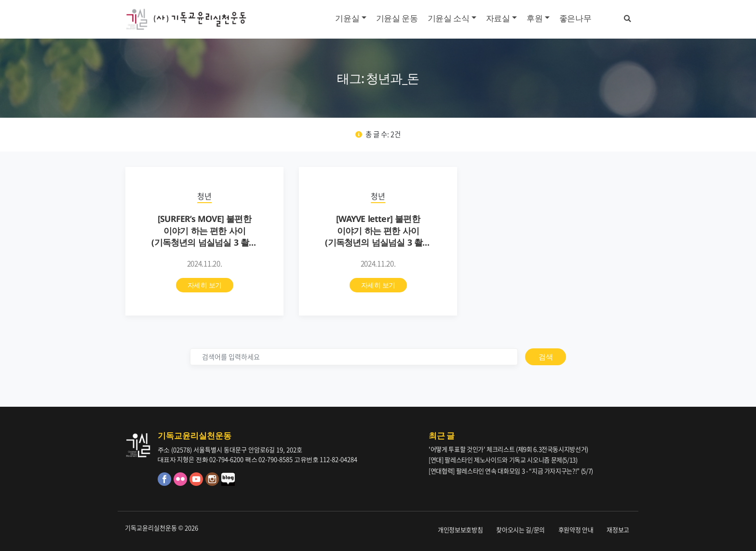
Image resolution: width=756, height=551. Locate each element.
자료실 (498, 18)
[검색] (354, 357)
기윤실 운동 (397, 18)
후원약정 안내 (576, 530)
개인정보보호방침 (460, 530)
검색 (546, 357)
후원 (534, 18)
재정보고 (618, 530)
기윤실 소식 (449, 18)
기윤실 (347, 18)
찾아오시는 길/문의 (520, 530)
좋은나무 (575, 18)
